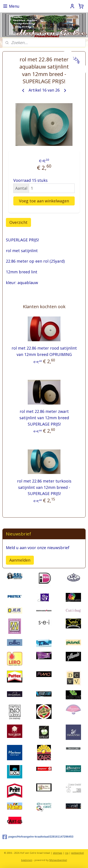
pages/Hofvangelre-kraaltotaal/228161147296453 (38, 837)
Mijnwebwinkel (58, 860)
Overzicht (18, 222)
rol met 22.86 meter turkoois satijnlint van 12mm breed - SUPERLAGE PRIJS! (44, 487)
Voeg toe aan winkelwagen (44, 201)
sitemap (58, 853)
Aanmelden (20, 560)
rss (67, 853)
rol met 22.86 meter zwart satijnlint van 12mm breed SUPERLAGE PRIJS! (44, 418)
